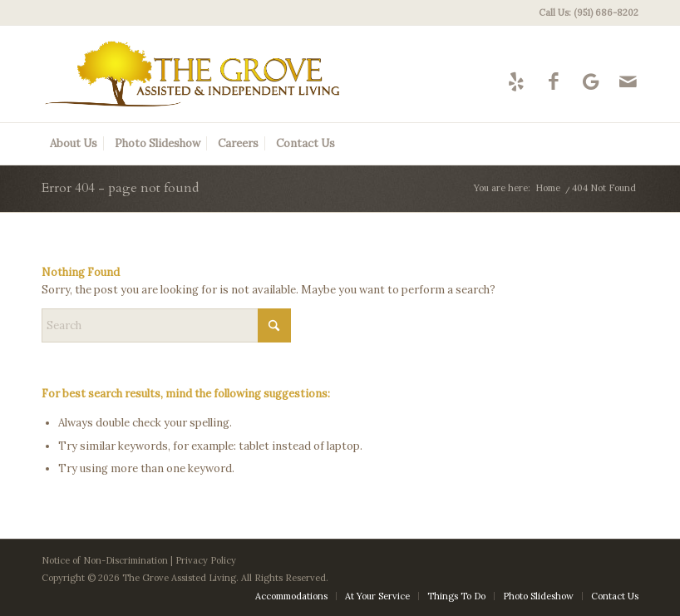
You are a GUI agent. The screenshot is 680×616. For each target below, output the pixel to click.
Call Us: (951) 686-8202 (589, 12)
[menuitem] (584, 12)
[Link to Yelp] (516, 81)
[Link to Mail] (628, 81)
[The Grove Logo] (192, 74)
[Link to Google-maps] (591, 81)
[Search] (166, 325)
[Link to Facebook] (553, 81)
